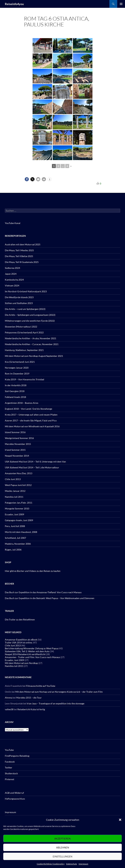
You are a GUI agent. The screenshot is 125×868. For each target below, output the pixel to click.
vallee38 (9, 709)
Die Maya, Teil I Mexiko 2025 (19, 250)
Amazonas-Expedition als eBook (21, 640)
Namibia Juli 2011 (14, 497)
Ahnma (9, 698)
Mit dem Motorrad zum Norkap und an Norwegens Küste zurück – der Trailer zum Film (59, 692)
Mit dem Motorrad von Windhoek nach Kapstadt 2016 (32, 426)
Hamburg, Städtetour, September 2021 (24, 350)
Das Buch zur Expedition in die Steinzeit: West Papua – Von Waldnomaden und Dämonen (50, 598)
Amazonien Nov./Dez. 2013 (19, 473)
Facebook (10, 762)
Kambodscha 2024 (14, 280)
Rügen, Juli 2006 (13, 550)
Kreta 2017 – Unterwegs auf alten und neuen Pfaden (31, 415)
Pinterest (10, 779)
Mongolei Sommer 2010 (17, 508)
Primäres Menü (121, 4)
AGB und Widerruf (14, 793)
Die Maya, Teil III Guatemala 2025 (22, 262)
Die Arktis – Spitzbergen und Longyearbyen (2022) (30, 315)
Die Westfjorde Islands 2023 (19, 297)
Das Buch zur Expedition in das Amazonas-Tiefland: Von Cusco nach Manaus (43, 592)
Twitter (9, 768)
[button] (120, 820)
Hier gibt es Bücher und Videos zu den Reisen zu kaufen (33, 571)
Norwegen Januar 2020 (17, 368)
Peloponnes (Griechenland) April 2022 (24, 332)
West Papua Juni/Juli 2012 (18, 485)
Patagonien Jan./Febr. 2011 (19, 503)
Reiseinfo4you (14, 4)
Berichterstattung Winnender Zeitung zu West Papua (32, 648)
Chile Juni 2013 (13, 479)
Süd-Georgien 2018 (15, 391)
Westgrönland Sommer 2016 (19, 438)
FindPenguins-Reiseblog (17, 756)
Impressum (83, 864)
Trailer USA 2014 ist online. (19, 642)
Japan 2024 (11, 274)
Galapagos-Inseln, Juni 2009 (19, 520)
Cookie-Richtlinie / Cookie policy (51, 864)
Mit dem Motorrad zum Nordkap (21, 663)
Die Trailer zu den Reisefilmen (20, 619)
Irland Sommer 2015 (15, 450)
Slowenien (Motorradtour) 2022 (21, 327)
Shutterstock (11, 773)
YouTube (9, 750)
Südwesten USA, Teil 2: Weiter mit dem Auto (27, 651)
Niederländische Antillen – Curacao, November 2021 (32, 344)
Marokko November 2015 (18, 444)
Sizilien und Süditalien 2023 (19, 303)
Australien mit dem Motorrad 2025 (23, 244)
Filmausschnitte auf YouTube (41, 686)
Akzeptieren (62, 838)
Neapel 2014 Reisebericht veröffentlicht (25, 654)
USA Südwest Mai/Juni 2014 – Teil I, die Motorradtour (32, 467)
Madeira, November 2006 (18, 544)
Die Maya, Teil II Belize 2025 (19, 256)
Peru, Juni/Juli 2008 (15, 526)
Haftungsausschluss (15, 799)
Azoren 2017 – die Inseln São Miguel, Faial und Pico (31, 420)
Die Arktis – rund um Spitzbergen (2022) (25, 309)
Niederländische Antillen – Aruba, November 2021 (31, 338)
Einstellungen (62, 856)
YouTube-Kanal (13, 223)
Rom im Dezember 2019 (17, 374)
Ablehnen (63, 847)
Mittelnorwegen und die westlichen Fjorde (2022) (30, 321)
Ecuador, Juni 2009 (14, 514)
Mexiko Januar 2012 (15, 491)
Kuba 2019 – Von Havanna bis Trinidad (24, 379)
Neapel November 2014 (17, 456)
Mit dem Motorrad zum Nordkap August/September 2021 (34, 356)
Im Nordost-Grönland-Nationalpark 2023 (26, 291)
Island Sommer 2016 (15, 432)
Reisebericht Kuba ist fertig (31, 709)
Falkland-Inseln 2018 (15, 397)
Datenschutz (72, 864)
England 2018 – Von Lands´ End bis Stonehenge (28, 409)
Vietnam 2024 (12, 286)
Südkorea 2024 (12, 268)
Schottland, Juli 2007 (15, 538)
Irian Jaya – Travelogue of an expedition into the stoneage (56, 703)
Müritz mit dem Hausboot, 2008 (21, 532)
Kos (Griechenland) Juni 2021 (20, 362)
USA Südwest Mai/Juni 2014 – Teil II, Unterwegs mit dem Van (35, 462)
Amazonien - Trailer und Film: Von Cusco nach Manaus (32, 657)
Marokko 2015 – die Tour (29, 698)
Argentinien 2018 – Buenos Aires (22, 403)
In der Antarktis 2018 (16, 385)
